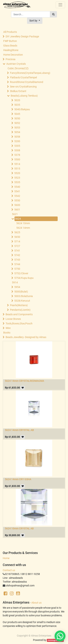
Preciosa (11, 59)
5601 (17, 210)
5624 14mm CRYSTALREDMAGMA (24, 381)
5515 (17, 169)
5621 (15, 214)
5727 (17, 246)
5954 (17, 287)
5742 (17, 255)
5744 (17, 264)
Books (7, 333)
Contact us (9, 570)
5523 (17, 178)
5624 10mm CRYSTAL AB (19, 528)
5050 (17, 118)
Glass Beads (10, 46)
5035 (17, 105)
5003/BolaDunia (24, 296)
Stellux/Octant (18, 91)
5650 (17, 237)
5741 (17, 251)
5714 (17, 241)
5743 (17, 260)
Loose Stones (13, 319)
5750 (17, 269)
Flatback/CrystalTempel (23, 77)
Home (6, 558)
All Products (10, 32)
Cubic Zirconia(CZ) (18, 68)
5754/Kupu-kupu (24, 278)
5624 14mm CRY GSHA (18, 479)
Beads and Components (19, 314)
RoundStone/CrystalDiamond (27, 82)
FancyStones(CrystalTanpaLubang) (30, 73)
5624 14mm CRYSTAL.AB (19, 430)
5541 (17, 191)
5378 (17, 155)
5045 (17, 114)
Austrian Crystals (16, 64)
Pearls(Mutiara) (19, 305)
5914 (15, 282)
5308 (17, 150)
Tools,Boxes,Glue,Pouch (19, 323)
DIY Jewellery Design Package (22, 36)
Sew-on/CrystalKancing (23, 87)
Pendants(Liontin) (20, 310)
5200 (17, 141)
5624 (18, 219)
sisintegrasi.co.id (55, 640)
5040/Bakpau (22, 109)
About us (36, 603)
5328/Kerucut (22, 301)
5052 (17, 123)
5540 (17, 187)
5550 (17, 200)
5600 (17, 205)
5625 (17, 232)
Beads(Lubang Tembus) (24, 96)
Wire (8, 328)
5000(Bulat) (21, 292)
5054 (17, 132)
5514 (17, 164)
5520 (17, 173)
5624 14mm (23, 228)
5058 (17, 137)
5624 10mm (23, 223)
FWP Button (10, 41)
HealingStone (11, 50)
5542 (17, 196)
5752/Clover (21, 273)
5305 (17, 146)
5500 (17, 159)
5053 (17, 128)
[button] (35, 21)
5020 (17, 100)
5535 (17, 182)
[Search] (53, 14)
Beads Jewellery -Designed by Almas (26, 337)
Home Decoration (13, 55)
